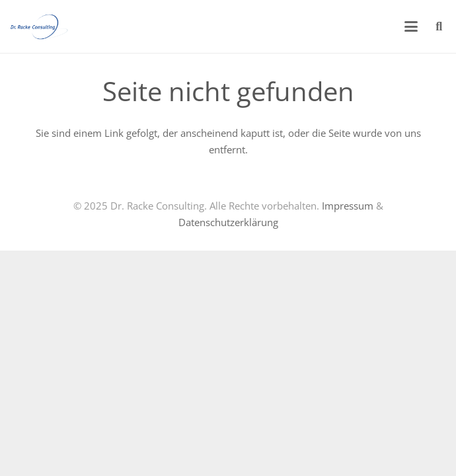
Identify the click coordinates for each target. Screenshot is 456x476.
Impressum (348, 206)
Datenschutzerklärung (228, 222)
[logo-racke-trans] (39, 26)
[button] (411, 26)
